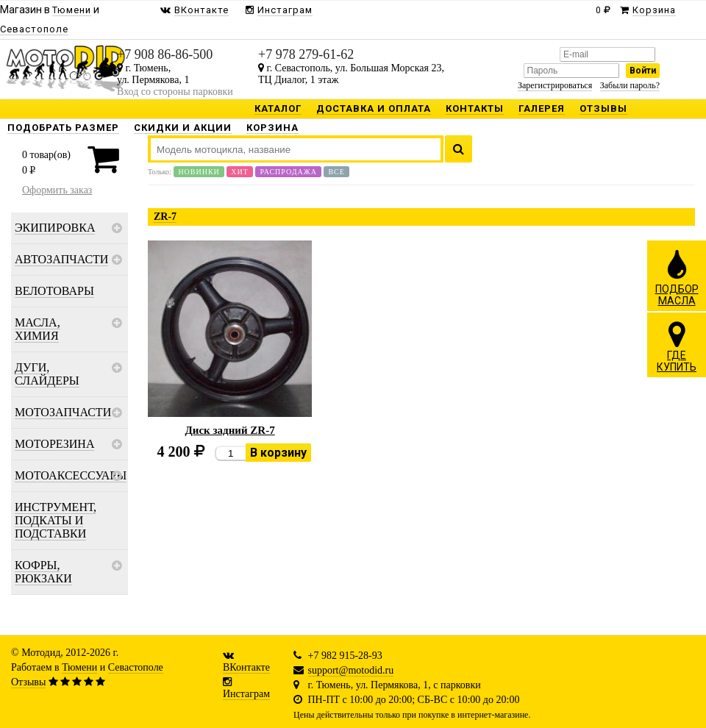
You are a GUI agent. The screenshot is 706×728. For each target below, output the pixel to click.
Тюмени (79, 667)
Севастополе (136, 667)
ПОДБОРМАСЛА (677, 277)
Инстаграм (246, 694)
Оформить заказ (57, 190)
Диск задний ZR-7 (230, 430)
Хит (240, 172)
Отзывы (28, 682)
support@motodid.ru (351, 670)
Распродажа (288, 172)
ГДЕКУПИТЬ (677, 346)
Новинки (199, 172)
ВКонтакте (246, 667)
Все (336, 172)
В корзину (278, 453)
